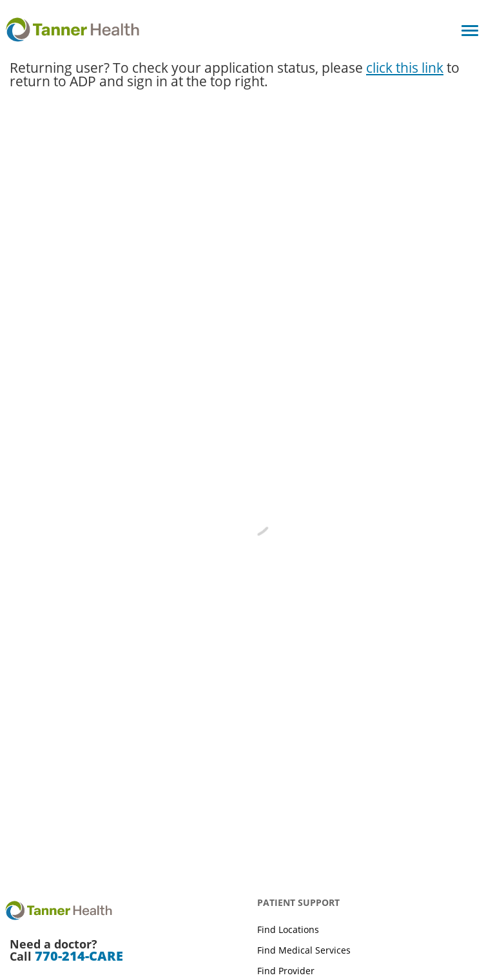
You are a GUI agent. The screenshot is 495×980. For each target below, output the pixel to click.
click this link (405, 68)
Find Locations (288, 929)
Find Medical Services (304, 950)
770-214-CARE (79, 956)
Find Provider (286, 971)
